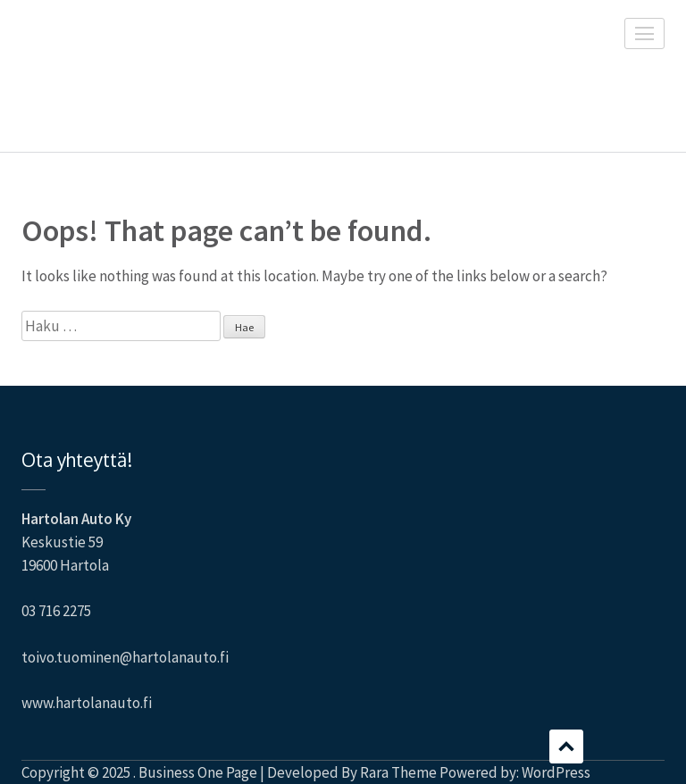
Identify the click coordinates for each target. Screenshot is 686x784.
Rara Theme (398, 772)
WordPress (556, 772)
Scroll (566, 746)
